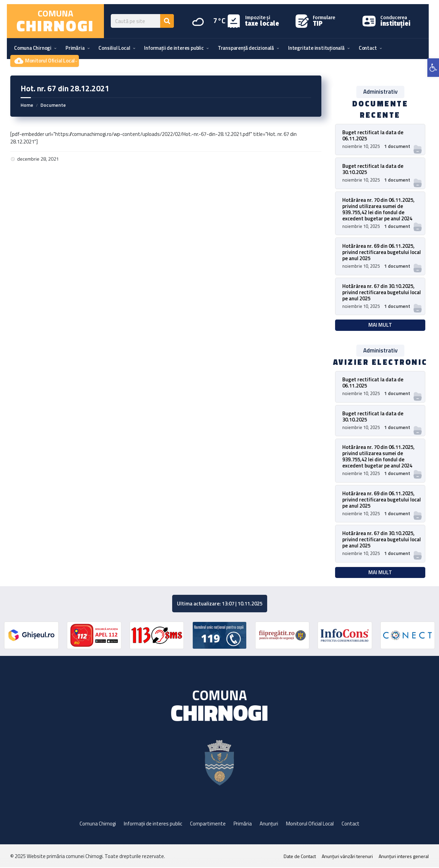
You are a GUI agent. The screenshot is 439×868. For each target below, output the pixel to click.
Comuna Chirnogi (98, 824)
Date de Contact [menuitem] (300, 857)
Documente (53, 105)
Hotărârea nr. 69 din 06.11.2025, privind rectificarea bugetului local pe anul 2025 (382, 252)
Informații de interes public (153, 824)
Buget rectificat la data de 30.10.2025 (373, 169)
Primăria (243, 824)
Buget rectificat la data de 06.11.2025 (373, 135)
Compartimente (208, 824)
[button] (433, 68)
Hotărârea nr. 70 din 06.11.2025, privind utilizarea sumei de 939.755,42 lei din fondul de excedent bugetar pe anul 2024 (378, 209)
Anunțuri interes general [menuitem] (404, 857)
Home (27, 105)
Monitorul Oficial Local (310, 824)
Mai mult (380, 325)
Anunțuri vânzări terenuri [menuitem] (347, 857)
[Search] (167, 21)
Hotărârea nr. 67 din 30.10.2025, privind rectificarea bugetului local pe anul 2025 (382, 292)
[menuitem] (33, 48)
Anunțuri (269, 824)
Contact (351, 824)
